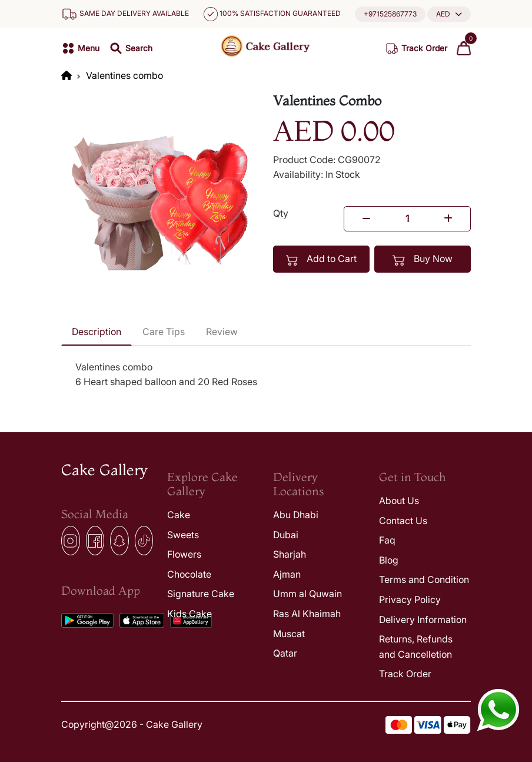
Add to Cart (322, 259)
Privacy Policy (410, 599)
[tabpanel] (266, 375)
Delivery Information (423, 619)
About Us (399, 501)
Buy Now (423, 259)
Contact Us (403, 521)
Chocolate (189, 574)
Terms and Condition (424, 579)
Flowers (184, 554)
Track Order (405, 674)
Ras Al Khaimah (307, 614)
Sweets (183, 535)
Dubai (286, 535)
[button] (449, 14)
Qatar (285, 653)
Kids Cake (189, 614)
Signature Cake (201, 594)
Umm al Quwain (307, 594)
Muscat (289, 634)
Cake (179, 515)
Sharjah (290, 554)
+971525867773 (390, 14)
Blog (389, 560)
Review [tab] (222, 332)
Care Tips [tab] (164, 332)
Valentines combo (124, 75)
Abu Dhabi (296, 515)
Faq (387, 540)
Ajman (287, 574)
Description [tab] (97, 332)
